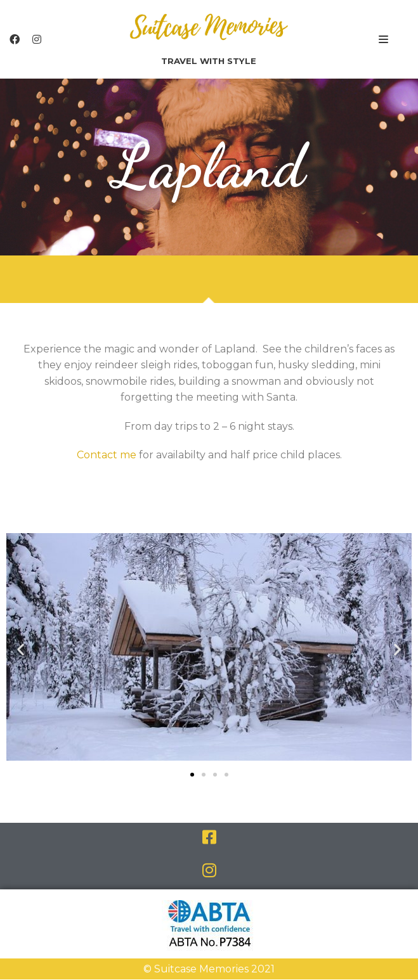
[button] (192, 775)
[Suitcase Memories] (209, 39)
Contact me (107, 455)
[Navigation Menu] (383, 39)
